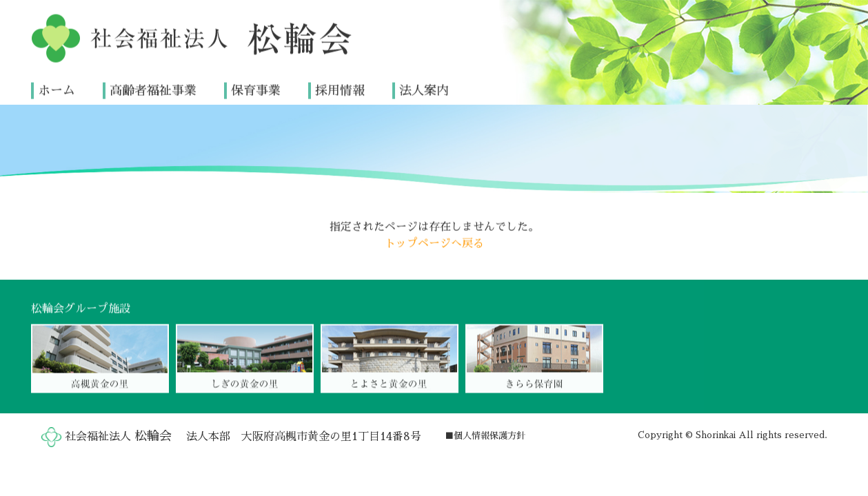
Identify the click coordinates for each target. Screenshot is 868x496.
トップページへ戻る (434, 243)
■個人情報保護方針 (485, 436)
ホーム (57, 90)
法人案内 (424, 90)
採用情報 (340, 90)
